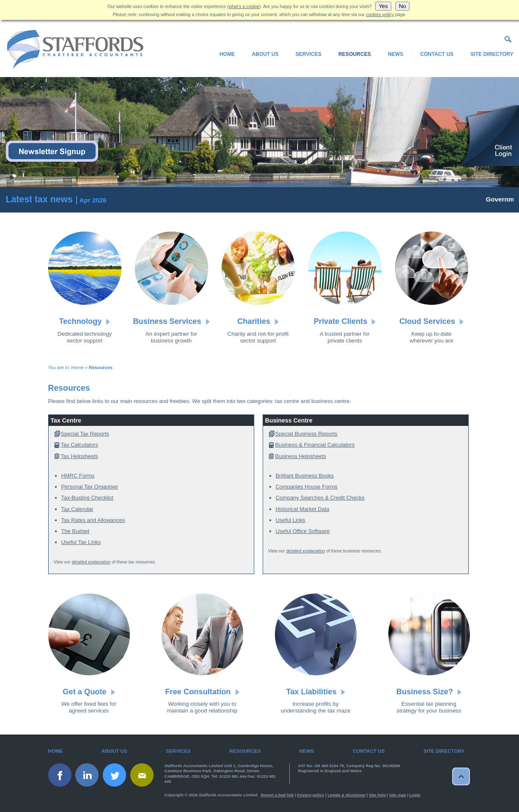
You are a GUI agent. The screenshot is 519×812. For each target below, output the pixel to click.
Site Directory (492, 54)
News (395, 54)
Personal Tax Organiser (90, 487)
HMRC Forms (78, 476)
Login (415, 795)
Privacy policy (310, 795)
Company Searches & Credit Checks (320, 498)
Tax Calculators (80, 445)
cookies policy (380, 14)
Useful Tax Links (81, 542)
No (402, 6)
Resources (355, 54)
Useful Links (291, 520)
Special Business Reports (306, 434)
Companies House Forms (307, 487)
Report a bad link (277, 795)
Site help (377, 795)
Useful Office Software (303, 531)
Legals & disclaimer (346, 795)
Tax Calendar (77, 509)
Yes (383, 6)
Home (227, 54)
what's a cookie (244, 6)
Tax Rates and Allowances (93, 520)
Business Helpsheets (301, 456)
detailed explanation (91, 562)
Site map (398, 795)
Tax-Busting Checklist (87, 498)
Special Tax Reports (85, 434)
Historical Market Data (303, 509)
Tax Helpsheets (80, 456)
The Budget (76, 531)
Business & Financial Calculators (315, 445)
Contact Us (437, 54)
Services (309, 54)
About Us (265, 54)
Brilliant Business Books (305, 476)
